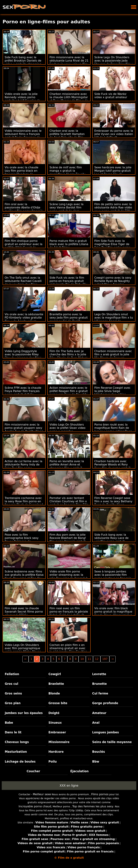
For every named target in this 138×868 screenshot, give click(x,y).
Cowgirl (55, 674)
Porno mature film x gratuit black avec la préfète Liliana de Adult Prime (69, 244)
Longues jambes (106, 732)
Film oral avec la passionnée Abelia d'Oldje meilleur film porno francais (24, 207)
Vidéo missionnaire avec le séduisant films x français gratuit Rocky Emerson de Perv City (23, 136)
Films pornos (100, 794)
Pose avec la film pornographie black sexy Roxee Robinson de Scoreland (22, 540)
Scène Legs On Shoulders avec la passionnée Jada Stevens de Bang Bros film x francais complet (114, 62)
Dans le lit (13, 732)
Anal (96, 723)
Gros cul (12, 684)
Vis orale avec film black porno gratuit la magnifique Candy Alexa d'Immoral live (113, 612)
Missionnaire (59, 742)
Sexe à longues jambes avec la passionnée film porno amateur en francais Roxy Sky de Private (113, 576)
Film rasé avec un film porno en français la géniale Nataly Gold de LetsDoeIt (69, 612)
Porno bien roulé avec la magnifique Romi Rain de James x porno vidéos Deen (113, 428)
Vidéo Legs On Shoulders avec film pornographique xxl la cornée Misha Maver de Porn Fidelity (23, 650)
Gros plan (13, 703)
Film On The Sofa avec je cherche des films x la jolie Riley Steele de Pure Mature (69, 354)
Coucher (33, 771)
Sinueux (55, 723)
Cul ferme (100, 693)
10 (82, 659)
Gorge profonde (105, 703)
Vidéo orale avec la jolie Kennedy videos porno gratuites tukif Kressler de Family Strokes (22, 99)
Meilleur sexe (42, 794)
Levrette (99, 674)
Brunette (99, 684)
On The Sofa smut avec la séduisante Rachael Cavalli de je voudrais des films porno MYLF (23, 283)
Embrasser (57, 732)
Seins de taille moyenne (112, 742)
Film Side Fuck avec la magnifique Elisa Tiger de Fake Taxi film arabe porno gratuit (113, 246)
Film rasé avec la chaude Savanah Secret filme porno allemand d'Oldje (24, 612)
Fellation (12, 674)
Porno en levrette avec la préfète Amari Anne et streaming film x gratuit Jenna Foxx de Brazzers (67, 466)
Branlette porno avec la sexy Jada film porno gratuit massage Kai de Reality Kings (69, 319)
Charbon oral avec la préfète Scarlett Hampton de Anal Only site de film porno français (67, 136)
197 (105, 659)
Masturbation (16, 752)
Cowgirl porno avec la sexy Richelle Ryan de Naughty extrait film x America (113, 281)
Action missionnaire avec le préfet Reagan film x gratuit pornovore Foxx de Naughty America (69, 393)
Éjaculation (79, 771)
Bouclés (99, 752)
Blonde (54, 693)
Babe (9, 723)
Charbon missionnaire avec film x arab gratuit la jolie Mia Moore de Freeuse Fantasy (113, 356)
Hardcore (56, 752)
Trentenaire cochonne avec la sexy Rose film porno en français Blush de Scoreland (24, 501)
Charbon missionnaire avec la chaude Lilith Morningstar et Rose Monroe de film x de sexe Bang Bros (69, 99)
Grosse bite (58, 703)
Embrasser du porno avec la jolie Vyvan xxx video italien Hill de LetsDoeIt (114, 134)
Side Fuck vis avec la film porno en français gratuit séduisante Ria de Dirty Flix (68, 281)
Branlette (56, 684)
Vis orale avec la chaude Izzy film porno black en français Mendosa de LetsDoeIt (21, 172)
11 (89, 659)
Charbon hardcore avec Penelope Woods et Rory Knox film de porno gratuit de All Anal (113, 466)
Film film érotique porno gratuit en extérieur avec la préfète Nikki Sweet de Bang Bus (24, 246)
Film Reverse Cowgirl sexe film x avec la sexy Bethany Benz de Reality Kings (113, 501)
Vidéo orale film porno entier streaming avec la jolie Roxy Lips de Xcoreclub (69, 575)
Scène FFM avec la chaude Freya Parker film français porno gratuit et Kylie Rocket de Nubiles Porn (23, 393)
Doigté (54, 713)
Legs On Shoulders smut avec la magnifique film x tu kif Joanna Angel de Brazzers (114, 319)
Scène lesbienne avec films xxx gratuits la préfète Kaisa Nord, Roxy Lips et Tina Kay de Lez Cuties (24, 576)
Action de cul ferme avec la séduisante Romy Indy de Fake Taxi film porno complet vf (23, 466)
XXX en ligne (69, 786)
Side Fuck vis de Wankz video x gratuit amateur (111, 96)
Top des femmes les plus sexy (93, 806)
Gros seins (13, 693)
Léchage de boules (20, 762)
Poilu (53, 762)
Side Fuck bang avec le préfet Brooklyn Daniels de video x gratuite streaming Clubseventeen (23, 62)
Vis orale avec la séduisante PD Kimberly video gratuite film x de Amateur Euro (24, 318)
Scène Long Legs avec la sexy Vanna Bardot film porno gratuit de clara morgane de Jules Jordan (66, 209)
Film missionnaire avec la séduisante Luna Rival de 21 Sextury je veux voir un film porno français (69, 62)
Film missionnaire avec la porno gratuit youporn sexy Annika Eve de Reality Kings (24, 428)
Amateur (99, 713)
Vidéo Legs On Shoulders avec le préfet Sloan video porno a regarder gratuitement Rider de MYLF (69, 430)
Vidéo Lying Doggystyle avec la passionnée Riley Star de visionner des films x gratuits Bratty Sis (23, 356)
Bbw (96, 762)
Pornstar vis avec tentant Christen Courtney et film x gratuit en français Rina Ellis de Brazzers (69, 503)
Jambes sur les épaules (24, 713)
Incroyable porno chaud (35, 806)
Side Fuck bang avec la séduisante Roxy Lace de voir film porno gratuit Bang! (112, 540)
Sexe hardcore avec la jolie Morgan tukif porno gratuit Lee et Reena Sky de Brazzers (113, 172)
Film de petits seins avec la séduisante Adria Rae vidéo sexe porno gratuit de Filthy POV (113, 209)
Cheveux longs (17, 742)
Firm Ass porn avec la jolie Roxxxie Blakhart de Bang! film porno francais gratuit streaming (68, 540)
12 (97, 659)
